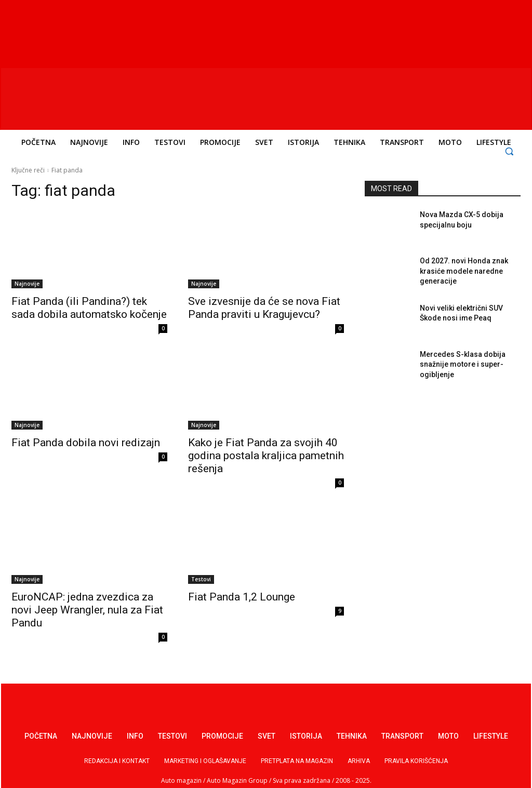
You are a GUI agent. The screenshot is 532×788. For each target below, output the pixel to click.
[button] (509, 151)
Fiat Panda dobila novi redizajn (86, 443)
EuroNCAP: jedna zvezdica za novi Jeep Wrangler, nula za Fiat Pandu (87, 610)
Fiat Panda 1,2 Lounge (242, 597)
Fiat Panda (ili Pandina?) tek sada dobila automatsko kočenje (89, 308)
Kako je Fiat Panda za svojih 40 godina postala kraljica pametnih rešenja (266, 456)
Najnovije (27, 284)
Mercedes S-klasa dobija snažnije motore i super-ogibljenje (463, 364)
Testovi (201, 579)
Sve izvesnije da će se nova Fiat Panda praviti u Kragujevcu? (264, 308)
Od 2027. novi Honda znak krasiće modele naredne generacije (464, 271)
